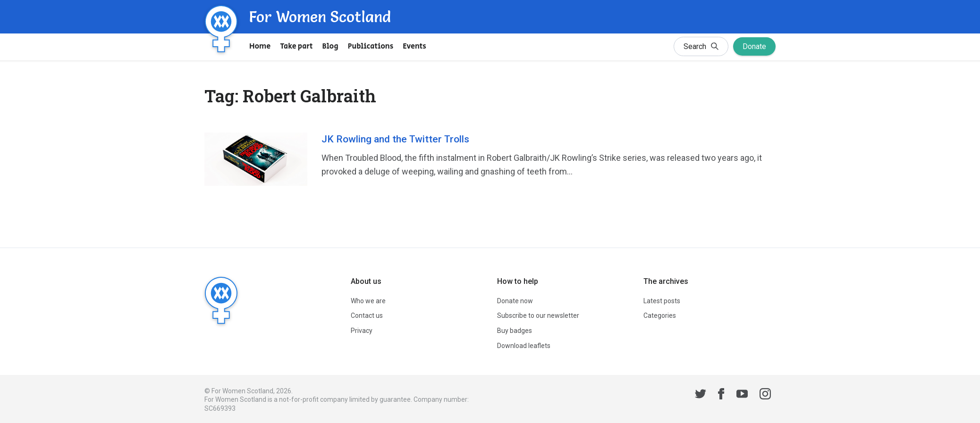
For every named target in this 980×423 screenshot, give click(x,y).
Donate (754, 46)
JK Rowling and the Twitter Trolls (395, 139)
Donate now (515, 301)
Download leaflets (524, 346)
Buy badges (515, 331)
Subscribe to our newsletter (538, 315)
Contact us (367, 315)
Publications (371, 46)
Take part (296, 46)
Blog (330, 46)
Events (414, 46)
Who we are (368, 301)
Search (701, 48)
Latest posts (662, 301)
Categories (660, 315)
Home (260, 46)
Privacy (362, 331)
